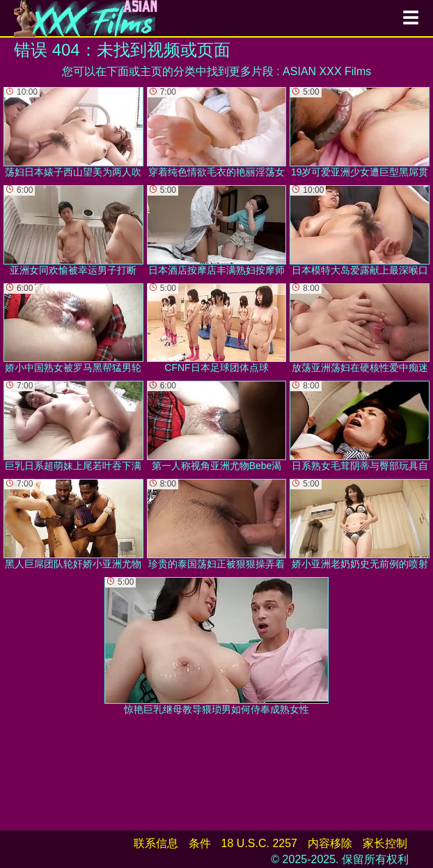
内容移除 (330, 843)
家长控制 (385, 843)
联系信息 (156, 843)
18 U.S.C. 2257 (259, 843)
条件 (200, 843)
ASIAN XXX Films (327, 71)
